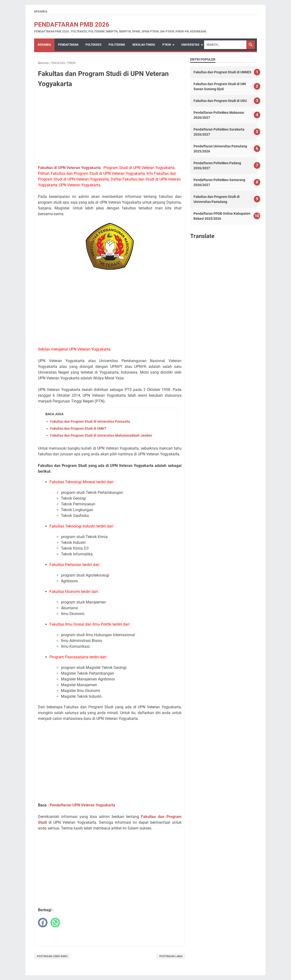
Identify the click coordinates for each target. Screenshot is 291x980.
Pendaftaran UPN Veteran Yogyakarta (82, 805)
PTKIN (167, 45)
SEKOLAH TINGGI (144, 45)
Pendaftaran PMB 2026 (72, 25)
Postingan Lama (171, 956)
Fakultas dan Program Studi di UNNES (222, 72)
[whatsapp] (55, 923)
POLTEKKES (93, 45)
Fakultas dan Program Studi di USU (220, 101)
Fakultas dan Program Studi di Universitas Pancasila (90, 421)
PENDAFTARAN (68, 45)
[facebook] (43, 923)
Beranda (41, 12)
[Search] (225, 45)
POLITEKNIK (117, 45)
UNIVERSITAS (190, 45)
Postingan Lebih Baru (52, 956)
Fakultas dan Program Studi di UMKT (78, 428)
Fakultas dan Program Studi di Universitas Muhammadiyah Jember (101, 435)
